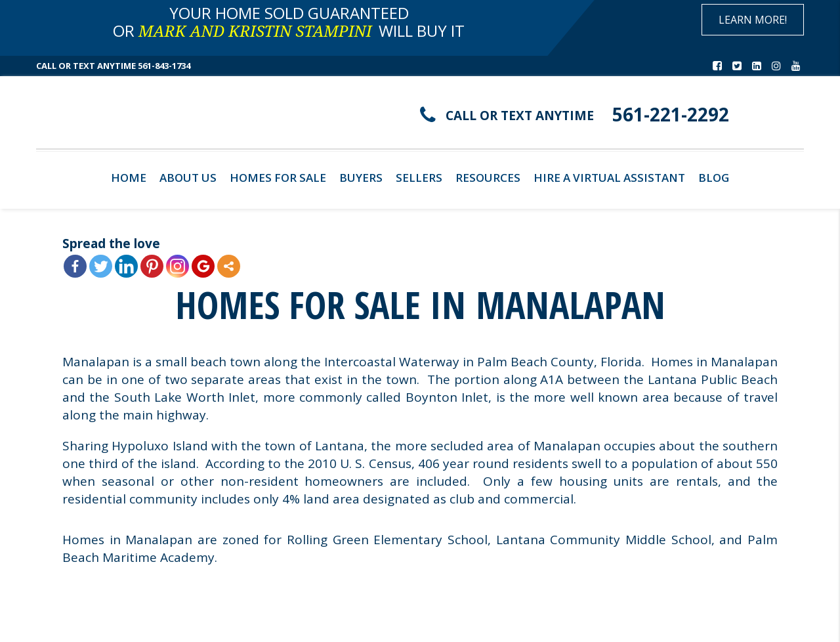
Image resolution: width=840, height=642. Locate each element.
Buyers (361, 178)
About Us (188, 178)
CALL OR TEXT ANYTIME (520, 116)
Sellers (419, 178)
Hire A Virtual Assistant (609, 178)
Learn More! (753, 20)
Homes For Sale (278, 178)
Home (129, 178)
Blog (714, 178)
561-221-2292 (671, 114)
